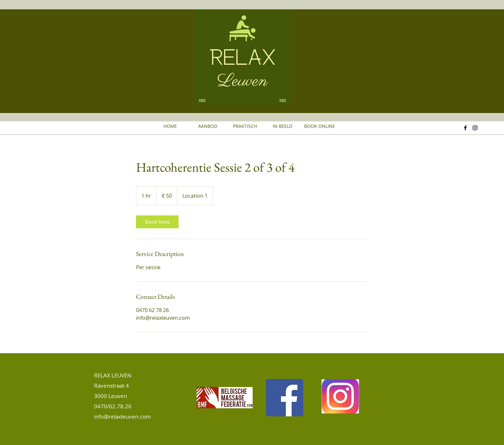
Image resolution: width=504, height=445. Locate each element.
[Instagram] (475, 128)
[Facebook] (465, 128)
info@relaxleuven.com (122, 417)
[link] (157, 222)
